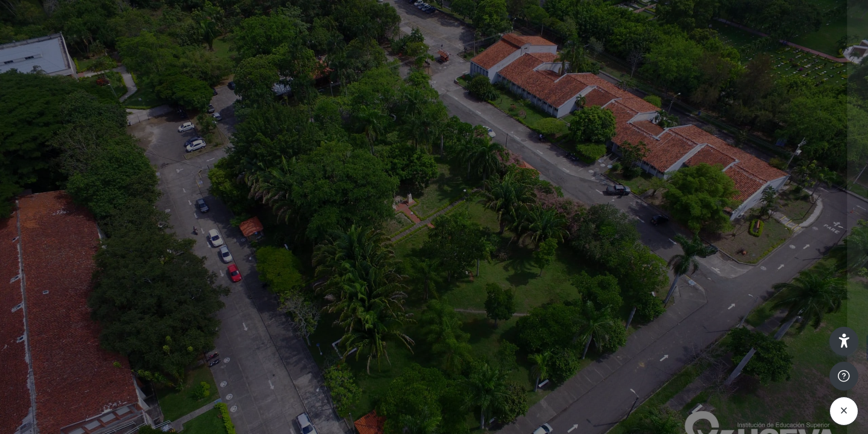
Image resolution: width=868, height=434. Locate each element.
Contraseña (658, 255)
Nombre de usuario (674, 194)
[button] (844, 341)
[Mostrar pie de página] (844, 376)
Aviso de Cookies (741, 423)
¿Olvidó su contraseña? (807, 313)
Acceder (741, 348)
